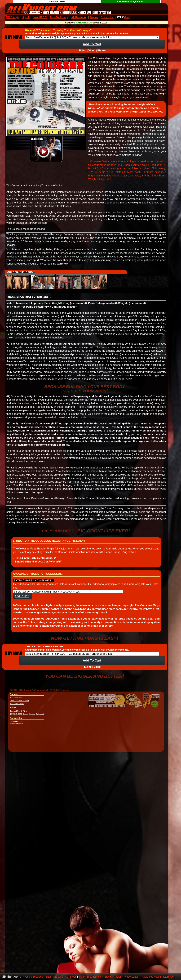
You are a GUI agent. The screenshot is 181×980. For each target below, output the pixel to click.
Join (40, 17)
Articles (94, 17)
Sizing (82, 53)
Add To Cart (92, 47)
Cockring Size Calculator (20, 703)
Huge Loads (132, 977)
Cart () (13, 17)
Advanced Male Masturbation (158, 977)
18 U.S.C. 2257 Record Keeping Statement (27, 717)
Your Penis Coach (17, 706)
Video (92, 53)
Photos (102, 53)
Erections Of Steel (65, 977)
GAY (127, 17)
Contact (107, 17)
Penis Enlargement (90, 977)
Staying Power (113, 977)
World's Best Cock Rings (37, 977)
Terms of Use (15, 714)
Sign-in (26, 17)
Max (135, 17)
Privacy (25, 714)
